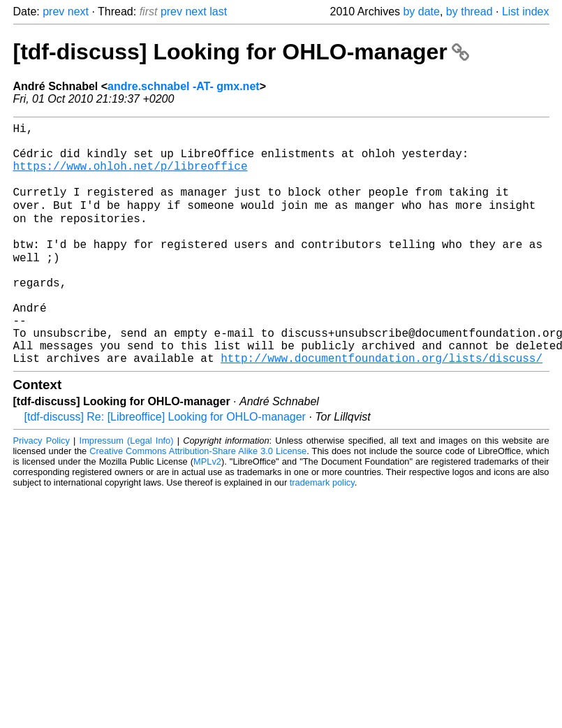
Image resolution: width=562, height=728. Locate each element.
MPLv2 (207, 511)
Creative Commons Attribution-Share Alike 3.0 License (198, 501)
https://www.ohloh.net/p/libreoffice (131, 177)
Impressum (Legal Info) (127, 490)
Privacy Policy (42, 490)
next (78, 12)
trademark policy (322, 532)
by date (421, 12)
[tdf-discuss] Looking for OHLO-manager (241, 52)
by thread (469, 12)
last (218, 12)
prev (53, 12)
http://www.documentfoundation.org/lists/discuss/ (382, 407)
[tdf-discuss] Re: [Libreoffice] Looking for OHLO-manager (165, 466)
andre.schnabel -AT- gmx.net (184, 86)
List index (526, 12)
